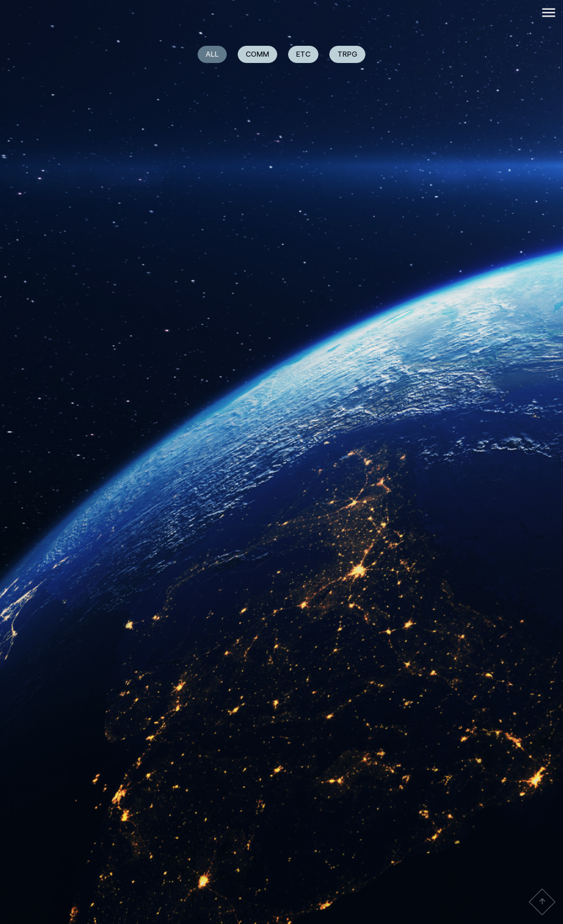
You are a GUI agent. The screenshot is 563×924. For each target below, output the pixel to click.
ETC (303, 54)
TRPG (347, 54)
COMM (257, 54)
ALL (212, 54)
